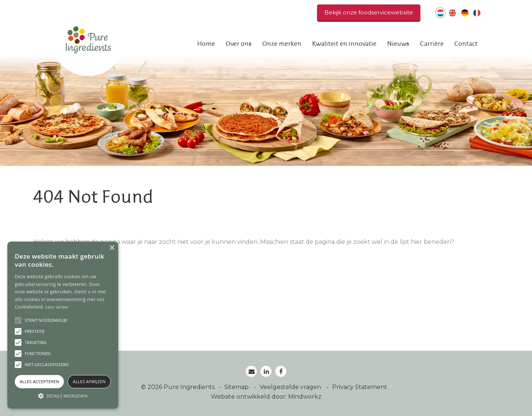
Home (206, 44)
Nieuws (398, 44)
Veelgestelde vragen (291, 387)
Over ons (239, 44)
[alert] (63, 325)
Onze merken (282, 44)
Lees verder (57, 307)
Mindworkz (305, 397)
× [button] (112, 248)
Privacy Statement (360, 387)
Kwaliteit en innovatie (344, 44)
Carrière (432, 44)
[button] (63, 396)
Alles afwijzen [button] (89, 381)
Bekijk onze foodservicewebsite (369, 12)
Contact (466, 44)
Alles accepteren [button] (39, 381)
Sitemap (237, 387)
